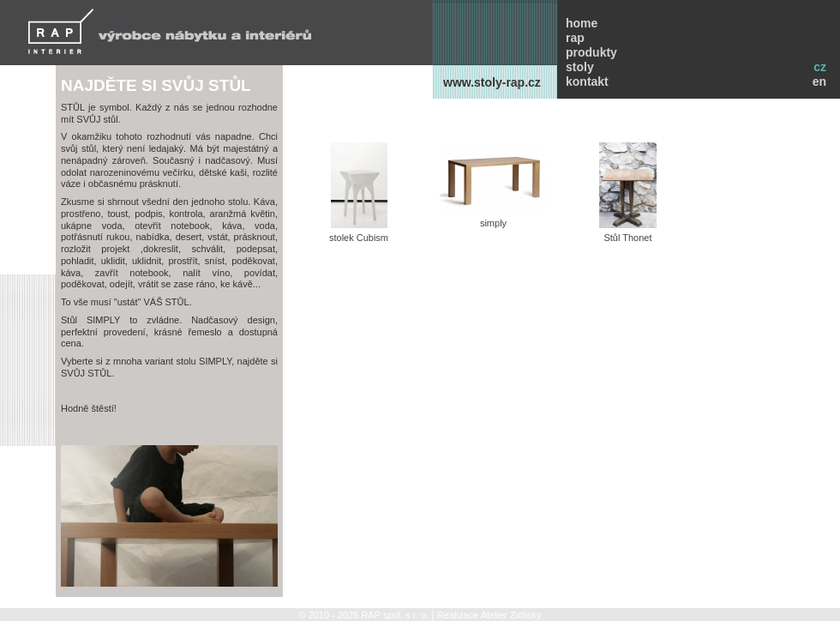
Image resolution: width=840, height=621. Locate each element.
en (819, 81)
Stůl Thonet (628, 193)
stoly (580, 67)
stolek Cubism (359, 193)
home (582, 23)
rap (575, 38)
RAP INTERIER (170, 31)
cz (820, 67)
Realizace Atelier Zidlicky (489, 615)
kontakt (587, 81)
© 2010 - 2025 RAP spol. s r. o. (363, 615)
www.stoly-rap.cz (492, 82)
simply (493, 185)
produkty (591, 52)
